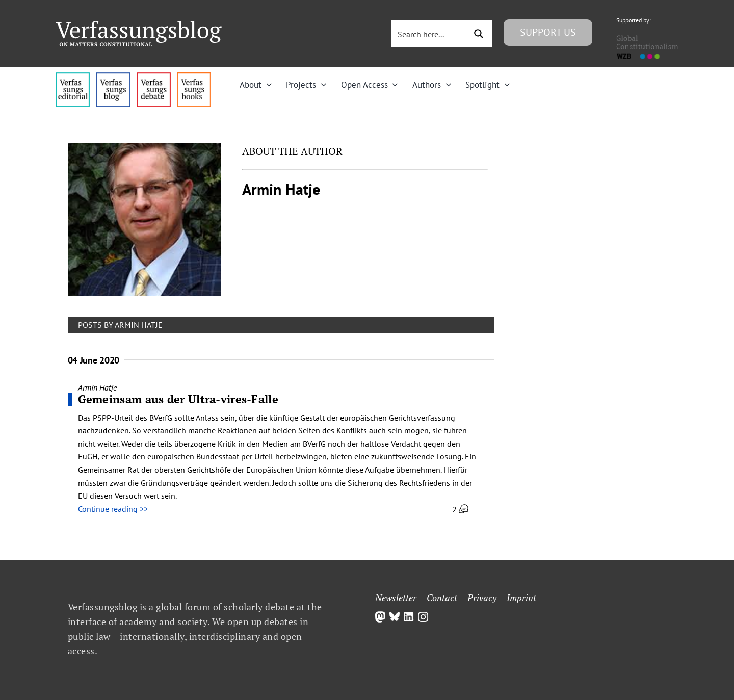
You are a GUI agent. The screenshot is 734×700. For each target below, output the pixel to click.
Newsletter (396, 598)
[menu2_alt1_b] (154, 76)
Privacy (482, 598)
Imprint (521, 598)
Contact (442, 598)
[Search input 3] (430, 34)
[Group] (139, 25)
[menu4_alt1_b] (73, 76)
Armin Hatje (97, 387)
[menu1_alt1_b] (113, 76)
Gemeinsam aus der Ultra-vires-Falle (178, 399)
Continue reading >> (113, 509)
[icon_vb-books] (194, 76)
